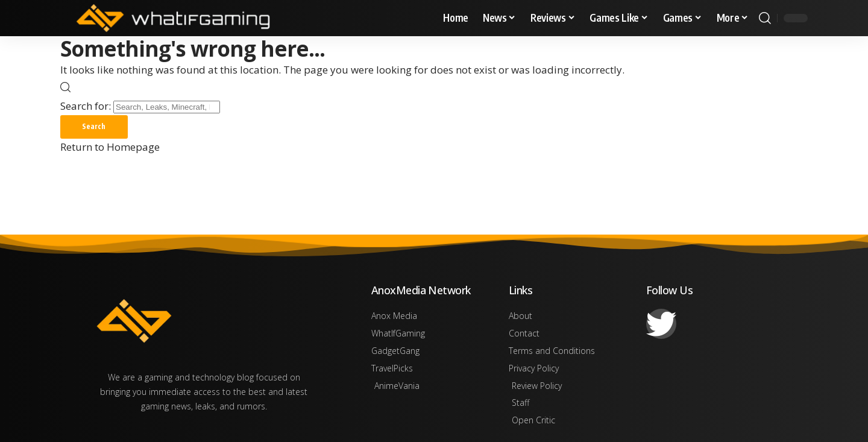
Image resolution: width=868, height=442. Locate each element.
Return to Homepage (110, 147)
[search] (765, 18)
